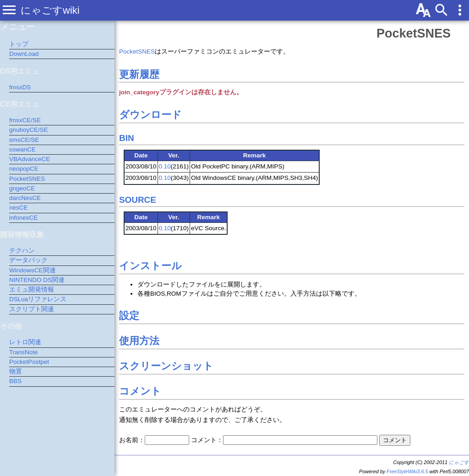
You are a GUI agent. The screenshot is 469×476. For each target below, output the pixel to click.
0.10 (165, 166)
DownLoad (24, 54)
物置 (16, 371)
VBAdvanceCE (30, 159)
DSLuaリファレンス (38, 299)
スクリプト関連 (32, 309)
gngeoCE (22, 188)
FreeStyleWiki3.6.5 (407, 471)
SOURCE (138, 200)
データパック (28, 260)
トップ (19, 44)
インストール (150, 266)
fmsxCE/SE (25, 120)
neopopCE (24, 169)
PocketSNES (414, 33)
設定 (129, 316)
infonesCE (23, 218)
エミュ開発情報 (32, 289)
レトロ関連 (25, 342)
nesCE (19, 208)
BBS (15, 381)
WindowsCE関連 (33, 270)
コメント (140, 391)
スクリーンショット (166, 366)
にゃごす (459, 462)
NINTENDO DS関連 (37, 280)
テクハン (22, 251)
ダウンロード (150, 115)
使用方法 (139, 341)
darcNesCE (25, 198)
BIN (127, 138)
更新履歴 (139, 74)
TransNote (24, 352)
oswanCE (22, 149)
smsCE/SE (24, 140)
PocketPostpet (29, 362)
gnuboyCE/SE (29, 130)
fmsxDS (20, 87)
